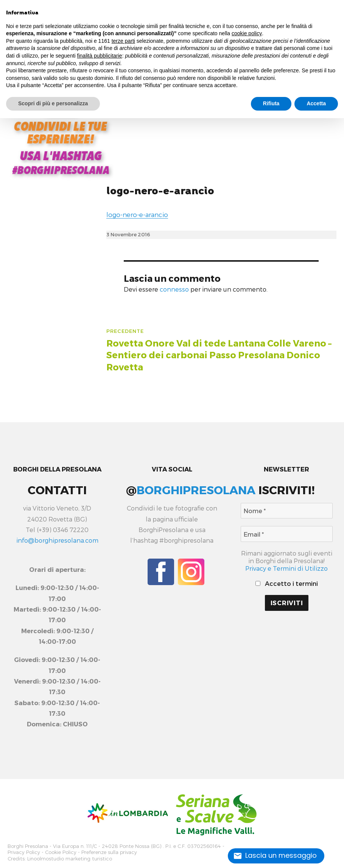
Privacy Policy (24, 850)
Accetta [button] (316, 103)
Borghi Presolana (28, 845)
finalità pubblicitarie (100, 56)
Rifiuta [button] (271, 103)
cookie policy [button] (247, 33)
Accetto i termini (286, 583)
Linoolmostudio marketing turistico (70, 855)
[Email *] (286, 534)
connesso (174, 289)
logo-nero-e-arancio (160, 191)
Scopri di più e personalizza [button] (53, 103)
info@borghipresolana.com (57, 540)
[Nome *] (286, 511)
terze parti (123, 41)
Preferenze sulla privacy (109, 850)
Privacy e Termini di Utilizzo (286, 568)
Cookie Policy (61, 850)
